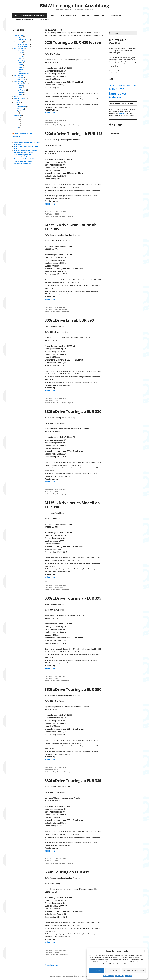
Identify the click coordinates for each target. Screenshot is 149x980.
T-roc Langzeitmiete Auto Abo (24, 159)
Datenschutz (119, 976)
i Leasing (17, 103)
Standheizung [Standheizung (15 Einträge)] (115, 97)
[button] (144, 951)
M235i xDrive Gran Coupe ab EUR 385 (71, 227)
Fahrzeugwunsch (69, 15)
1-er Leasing (18, 36)
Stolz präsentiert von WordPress (62, 976)
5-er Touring (21, 90)
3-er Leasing (18, 48)
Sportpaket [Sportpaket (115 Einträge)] (117, 93)
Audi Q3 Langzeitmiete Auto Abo (25, 151)
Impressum (128, 976)
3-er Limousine (22, 50)
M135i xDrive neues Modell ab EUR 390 (72, 505)
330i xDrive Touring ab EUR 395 (73, 598)
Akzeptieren (97, 971)
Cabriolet (20, 77)
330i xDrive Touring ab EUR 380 (73, 411)
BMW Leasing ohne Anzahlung (74, 6)
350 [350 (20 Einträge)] (113, 85)
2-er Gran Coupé (61, 309)
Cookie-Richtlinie (108, 976)
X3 (17, 117)
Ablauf (53, 15)
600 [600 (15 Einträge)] (124, 85)
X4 (17, 119)
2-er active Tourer (23, 44)
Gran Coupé (21, 80)
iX (17, 113)
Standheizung (74, 125)
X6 (17, 123)
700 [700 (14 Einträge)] (127, 85)
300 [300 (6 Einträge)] (110, 86)
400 (54, 125)
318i (21, 63)
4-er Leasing (18, 75)
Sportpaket (64, 125)
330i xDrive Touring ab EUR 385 (73, 781)
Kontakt (85, 15)
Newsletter (44, 20)
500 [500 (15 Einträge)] (120, 85)
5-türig (19, 38)
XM (18, 128)
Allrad (63, 216)
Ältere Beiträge (51, 965)
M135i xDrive (60, 587)
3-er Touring (21, 61)
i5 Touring (20, 109)
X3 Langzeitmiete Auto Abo (23, 153)
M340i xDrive (24, 73)
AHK (58, 125)
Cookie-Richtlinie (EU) (24, 20)
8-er (15, 96)
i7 (17, 111)
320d (21, 52)
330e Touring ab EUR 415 (67, 872)
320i (21, 54)
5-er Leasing (18, 82)
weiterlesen (50, 113)
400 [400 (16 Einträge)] (117, 85)
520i (57, 123)
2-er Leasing (18, 42)
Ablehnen (113, 971)
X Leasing (17, 115)
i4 (17, 105)
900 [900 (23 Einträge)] (134, 85)
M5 (18, 100)
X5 (17, 121)
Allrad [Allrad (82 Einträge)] (120, 89)
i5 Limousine (21, 107)
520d (57, 214)
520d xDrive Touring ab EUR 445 (74, 134)
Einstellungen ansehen (134, 971)
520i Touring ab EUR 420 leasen (73, 42)
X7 (17, 126)
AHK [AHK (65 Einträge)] (112, 89)
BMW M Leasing (20, 98)
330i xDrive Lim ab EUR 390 (69, 320)
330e (57, 952)
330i (57, 401)
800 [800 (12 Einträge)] (130, 85)
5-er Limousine (22, 84)
